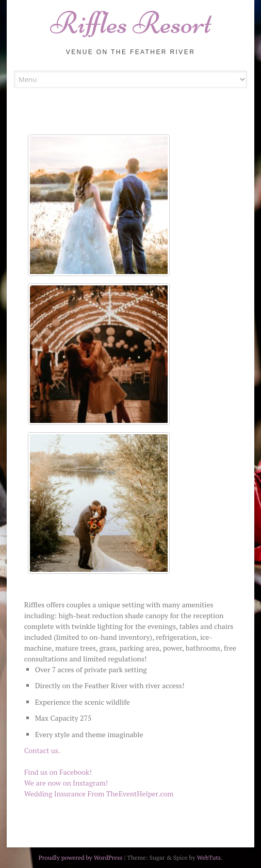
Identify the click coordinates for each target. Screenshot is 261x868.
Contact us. (42, 750)
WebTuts (209, 857)
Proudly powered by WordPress (81, 857)
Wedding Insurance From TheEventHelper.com (99, 794)
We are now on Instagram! (66, 783)
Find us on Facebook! (58, 772)
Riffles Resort (131, 23)
